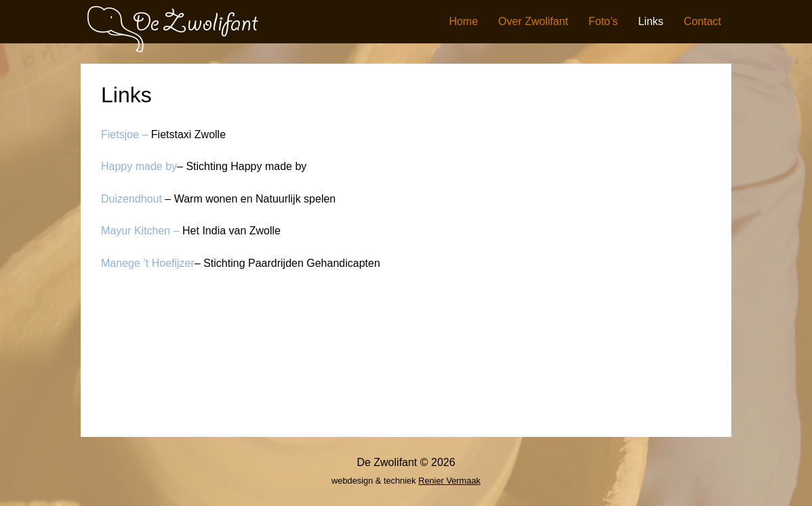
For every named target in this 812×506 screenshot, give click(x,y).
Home (463, 21)
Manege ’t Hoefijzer (148, 263)
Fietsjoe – (124, 134)
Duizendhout (133, 199)
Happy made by (139, 166)
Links (651, 21)
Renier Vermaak (449, 481)
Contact (703, 21)
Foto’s (603, 21)
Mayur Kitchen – (140, 231)
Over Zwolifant (533, 21)
